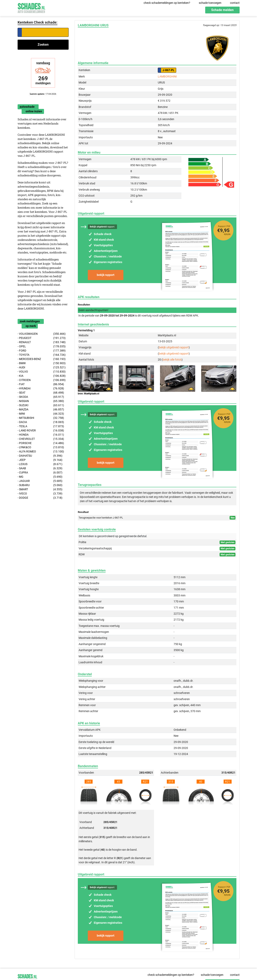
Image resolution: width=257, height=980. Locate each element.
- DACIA (41, 422)
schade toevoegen (210, 3)
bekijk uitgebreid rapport (174, 347)
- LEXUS (40, 464)
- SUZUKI (41, 405)
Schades (31, 8)
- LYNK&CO (41, 447)
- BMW (42, 363)
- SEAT (41, 393)
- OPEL (42, 346)
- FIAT (41, 384)
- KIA (42, 376)
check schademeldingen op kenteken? (167, 3)
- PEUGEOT (42, 338)
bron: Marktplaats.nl (88, 394)
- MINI (41, 414)
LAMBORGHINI (167, 76)
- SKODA (41, 397)
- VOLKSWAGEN (42, 334)
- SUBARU (40, 485)
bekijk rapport (106, 275)
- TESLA (41, 426)
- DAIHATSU (40, 456)
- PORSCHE (41, 443)
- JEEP (40, 460)
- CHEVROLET (41, 439)
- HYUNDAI (41, 388)
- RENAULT (42, 342)
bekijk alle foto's (172, 360)
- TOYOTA (42, 355)
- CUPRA (40, 473)
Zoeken (43, 45)
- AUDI (42, 367)
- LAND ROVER (41, 431)
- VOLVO (42, 372)
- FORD (42, 351)
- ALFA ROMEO (41, 452)
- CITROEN (42, 380)
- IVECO (40, 494)
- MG (40, 477)
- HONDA (41, 435)
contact (235, 3)
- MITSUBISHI (41, 418)
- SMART (40, 489)
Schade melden (222, 10)
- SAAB (40, 468)
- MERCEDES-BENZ (42, 359)
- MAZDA (41, 410)
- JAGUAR (40, 481)
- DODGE (40, 498)
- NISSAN (41, 401)
